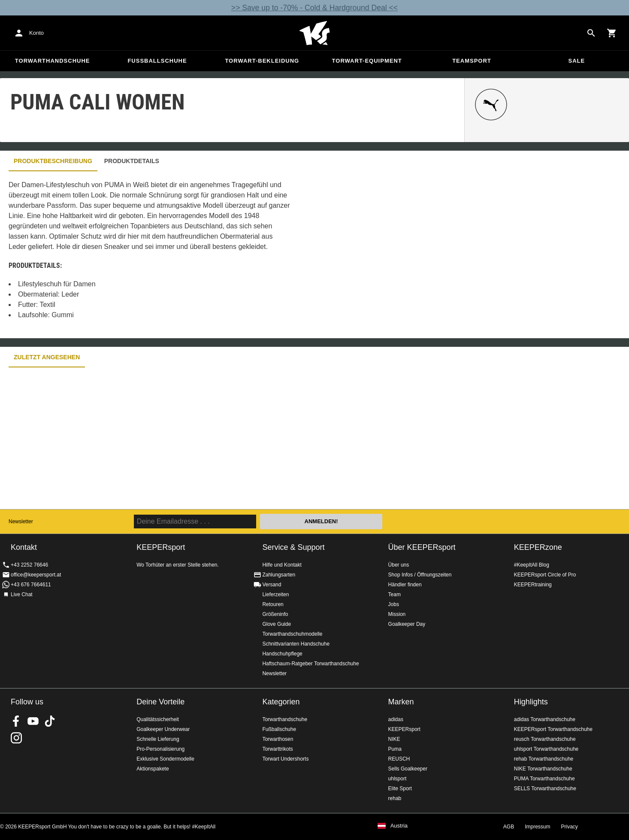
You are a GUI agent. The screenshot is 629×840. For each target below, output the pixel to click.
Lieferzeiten (275, 594)
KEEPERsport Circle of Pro (545, 575)
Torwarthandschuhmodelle (292, 634)
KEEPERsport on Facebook (16, 721)
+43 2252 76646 (29, 565)
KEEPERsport (404, 729)
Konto (36, 33)
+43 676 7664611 (31, 585)
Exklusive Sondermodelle (165, 759)
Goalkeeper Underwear (163, 729)
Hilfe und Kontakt (282, 565)
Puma (395, 749)
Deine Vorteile (160, 702)
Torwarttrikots (277, 749)
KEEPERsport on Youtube (33, 721)
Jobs (394, 604)
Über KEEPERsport (422, 547)
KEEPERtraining (533, 585)
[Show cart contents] (612, 33)
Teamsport (472, 61)
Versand (272, 585)
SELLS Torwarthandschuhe (545, 788)
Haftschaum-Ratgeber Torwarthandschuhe (310, 664)
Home (314, 33)
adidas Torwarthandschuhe (545, 719)
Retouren (273, 604)
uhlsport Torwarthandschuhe (546, 749)
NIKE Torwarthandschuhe (543, 769)
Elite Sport (400, 788)
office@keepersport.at (36, 575)
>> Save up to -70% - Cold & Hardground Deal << (314, 8)
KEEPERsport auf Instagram (16, 738)
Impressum (537, 827)
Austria (399, 826)
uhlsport (398, 779)
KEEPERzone (538, 547)
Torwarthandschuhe (53, 61)
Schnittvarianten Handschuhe (296, 644)
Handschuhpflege (282, 654)
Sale (576, 61)
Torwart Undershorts (285, 759)
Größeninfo (275, 614)
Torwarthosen (278, 739)
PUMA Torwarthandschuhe (544, 779)
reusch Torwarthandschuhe (545, 739)
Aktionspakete (153, 769)
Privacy (570, 827)
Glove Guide (277, 624)
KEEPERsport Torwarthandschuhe (553, 729)
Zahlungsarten (279, 575)
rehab (395, 798)
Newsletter (21, 522)
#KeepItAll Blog (532, 565)
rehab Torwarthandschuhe (544, 759)
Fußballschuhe (157, 61)
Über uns (399, 565)
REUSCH (399, 759)
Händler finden (405, 585)
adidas (396, 719)
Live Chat (22, 594)
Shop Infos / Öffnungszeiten (420, 575)
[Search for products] (591, 33)
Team (395, 594)
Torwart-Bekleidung (262, 61)
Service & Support (293, 547)
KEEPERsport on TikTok (50, 721)
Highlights (531, 702)
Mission (397, 614)
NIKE (394, 739)
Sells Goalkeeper (408, 769)
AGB (509, 827)
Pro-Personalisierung (160, 749)
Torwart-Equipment (367, 61)
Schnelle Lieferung (158, 739)
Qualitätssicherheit (158, 719)
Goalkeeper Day (407, 624)
